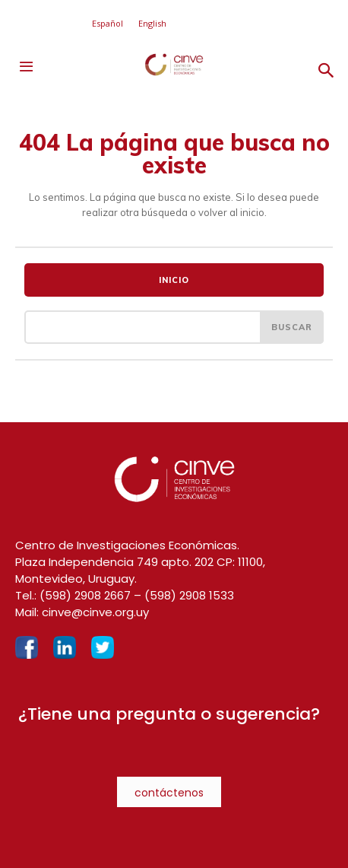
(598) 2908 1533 (189, 595)
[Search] (292, 327)
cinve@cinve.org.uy (95, 612)
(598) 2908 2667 (85, 595)
